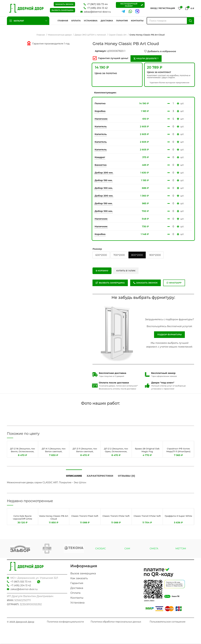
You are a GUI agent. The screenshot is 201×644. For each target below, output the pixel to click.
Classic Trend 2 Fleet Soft (85, 519)
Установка (77, 605)
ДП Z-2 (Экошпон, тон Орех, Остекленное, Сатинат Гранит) (116, 451)
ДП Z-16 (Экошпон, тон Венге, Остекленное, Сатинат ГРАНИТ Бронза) (23, 453)
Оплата (75, 595)
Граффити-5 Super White (178, 519)
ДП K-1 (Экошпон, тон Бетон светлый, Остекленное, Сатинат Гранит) (54, 453)
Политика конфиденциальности (65, 624)
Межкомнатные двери (60, 35)
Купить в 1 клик (126, 271)
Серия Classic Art (118, 35)
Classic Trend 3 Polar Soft (147, 519)
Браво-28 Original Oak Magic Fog (147, 450)
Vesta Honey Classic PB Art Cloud (54, 519)
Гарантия (77, 585)
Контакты (77, 600)
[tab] (74, 476)
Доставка (77, 590)
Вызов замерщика (83, 576)
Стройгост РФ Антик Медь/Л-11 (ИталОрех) (178, 450)
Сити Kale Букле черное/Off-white (23, 519)
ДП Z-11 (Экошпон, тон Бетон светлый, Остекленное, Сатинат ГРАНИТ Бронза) (85, 453)
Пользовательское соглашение (168, 624)
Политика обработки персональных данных (116, 624)
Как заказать (79, 580)
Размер (97, 249)
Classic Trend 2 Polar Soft (116, 519)
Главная (41, 35)
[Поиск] (170, 21)
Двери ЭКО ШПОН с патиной (90, 35)
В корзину (102, 271)
